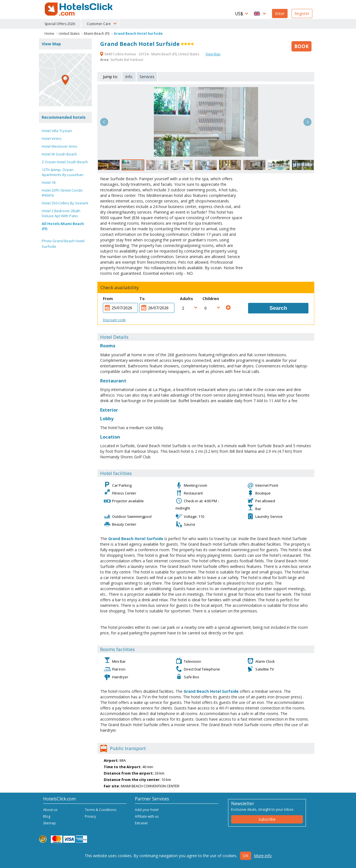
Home (49, 34)
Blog (47, 816)
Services (147, 77)
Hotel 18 (49, 182)
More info (263, 856)
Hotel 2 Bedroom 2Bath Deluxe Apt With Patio (61, 213)
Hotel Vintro (52, 139)
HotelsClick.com (79, 9)
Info (129, 77)
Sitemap (50, 823)
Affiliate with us (147, 816)
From (108, 299)
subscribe (267, 819)
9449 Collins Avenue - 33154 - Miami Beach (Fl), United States (150, 54)
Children (211, 299)
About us (50, 810)
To (142, 299)
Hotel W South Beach (59, 154)
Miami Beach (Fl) (97, 34)
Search (278, 308)
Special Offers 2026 (60, 24)
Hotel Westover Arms (60, 146)
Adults (186, 299)
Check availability (120, 288)
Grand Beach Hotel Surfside (138, 34)
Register (302, 13)
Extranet (141, 823)
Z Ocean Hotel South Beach (65, 162)
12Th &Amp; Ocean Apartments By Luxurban (63, 172)
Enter (280, 13)
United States (69, 34)
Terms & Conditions (101, 810)
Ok (246, 856)
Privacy (90, 816)
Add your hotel (147, 810)
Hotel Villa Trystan (57, 131)
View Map (213, 54)
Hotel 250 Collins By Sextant (65, 203)
